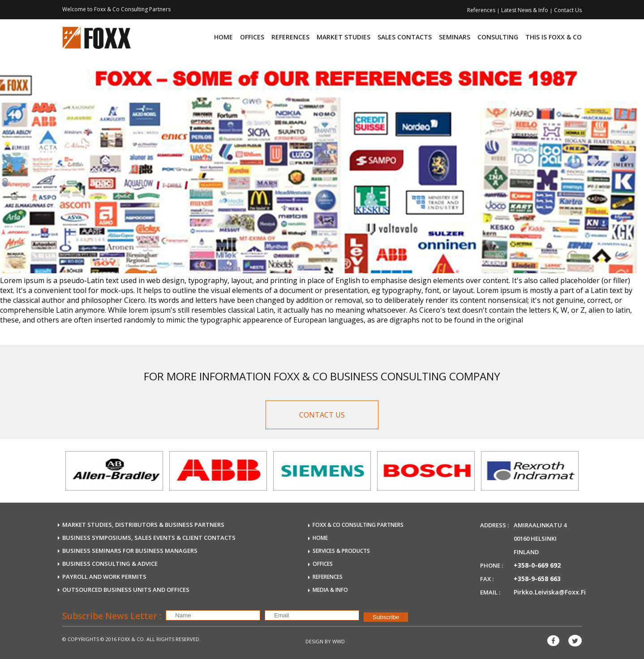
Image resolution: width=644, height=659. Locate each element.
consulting (498, 37)
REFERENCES (328, 577)
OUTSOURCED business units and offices (126, 590)
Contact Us (568, 10)
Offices (252, 37)
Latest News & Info (525, 10)
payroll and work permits (104, 577)
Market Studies (343, 37)
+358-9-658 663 (537, 579)
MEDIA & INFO (330, 590)
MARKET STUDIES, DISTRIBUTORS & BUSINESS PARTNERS (143, 525)
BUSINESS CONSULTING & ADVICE (110, 564)
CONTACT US (322, 415)
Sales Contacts (405, 37)
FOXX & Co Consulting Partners (358, 525)
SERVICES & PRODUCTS (341, 551)
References (482, 10)
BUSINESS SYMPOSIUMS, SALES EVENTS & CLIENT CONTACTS (149, 538)
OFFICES (323, 564)
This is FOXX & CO (554, 37)
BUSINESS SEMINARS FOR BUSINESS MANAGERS (130, 551)
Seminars (455, 37)
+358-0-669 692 (537, 565)
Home (223, 37)
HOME (320, 538)
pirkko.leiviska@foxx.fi (550, 592)
